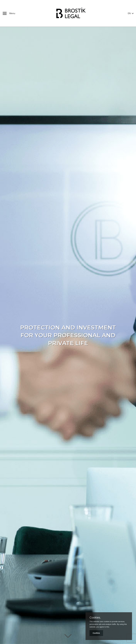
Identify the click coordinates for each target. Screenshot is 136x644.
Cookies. (95, 618)
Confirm (96, 633)
